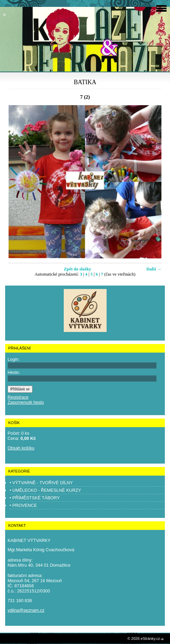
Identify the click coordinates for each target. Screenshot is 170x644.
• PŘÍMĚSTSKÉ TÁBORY (35, 498)
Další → (154, 269)
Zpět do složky (77, 269)
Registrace (18, 397)
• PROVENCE (23, 505)
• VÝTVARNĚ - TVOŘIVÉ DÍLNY (41, 483)
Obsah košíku (21, 448)
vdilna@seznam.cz (26, 610)
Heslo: (14, 372)
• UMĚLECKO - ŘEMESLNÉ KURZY (45, 490)
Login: (14, 359)
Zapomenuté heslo (26, 402)
